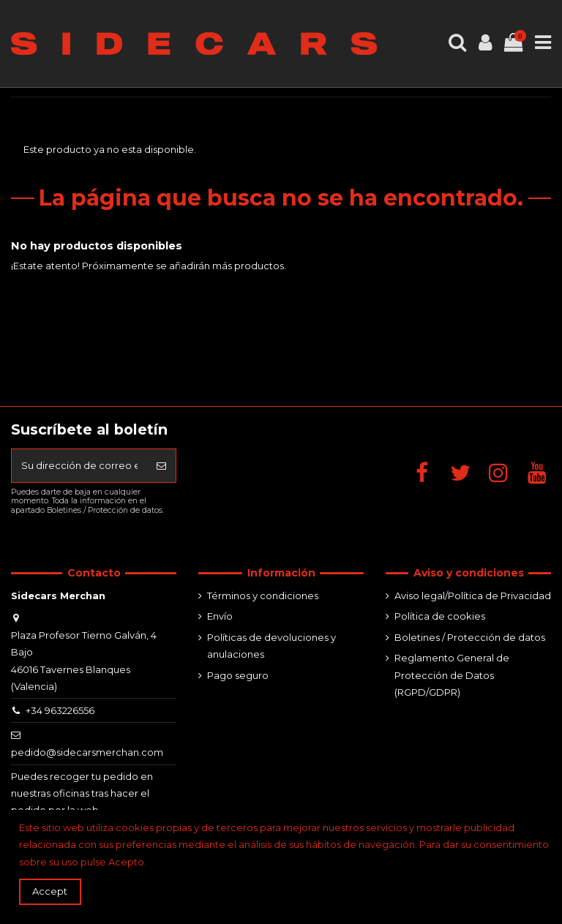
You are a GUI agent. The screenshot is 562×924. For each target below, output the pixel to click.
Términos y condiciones (263, 596)
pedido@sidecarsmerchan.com (87, 752)
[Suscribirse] (161, 466)
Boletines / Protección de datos (470, 637)
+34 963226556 (60, 710)
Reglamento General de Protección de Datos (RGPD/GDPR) (452, 675)
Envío (220, 616)
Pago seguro (238, 675)
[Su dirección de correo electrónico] (79, 466)
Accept (50, 891)
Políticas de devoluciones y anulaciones (271, 646)
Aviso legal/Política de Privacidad (473, 596)
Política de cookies (440, 616)
